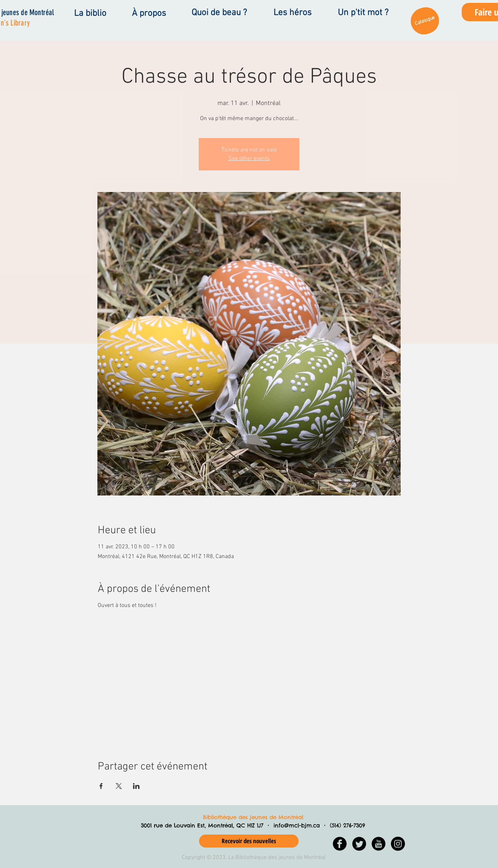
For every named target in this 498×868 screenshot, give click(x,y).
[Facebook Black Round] (340, 844)
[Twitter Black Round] (359, 844)
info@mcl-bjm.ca (297, 825)
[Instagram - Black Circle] (398, 844)
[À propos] (149, 14)
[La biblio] (90, 14)
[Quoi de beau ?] (219, 13)
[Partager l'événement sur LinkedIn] (136, 786)
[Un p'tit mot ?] (363, 13)
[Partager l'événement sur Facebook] (101, 786)
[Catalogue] (425, 21)
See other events (249, 159)
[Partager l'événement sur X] (119, 786)
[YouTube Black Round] (379, 844)
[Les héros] (292, 13)
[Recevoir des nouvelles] (249, 841)
